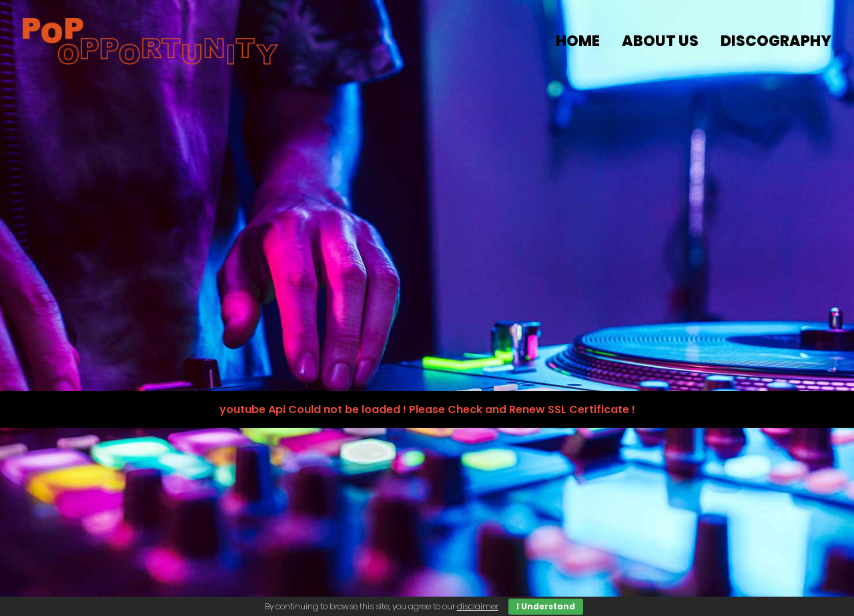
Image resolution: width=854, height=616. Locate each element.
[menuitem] (582, 41)
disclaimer (478, 606)
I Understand (546, 606)
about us (660, 41)
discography (776, 41)
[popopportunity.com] (150, 41)
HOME (578, 41)
